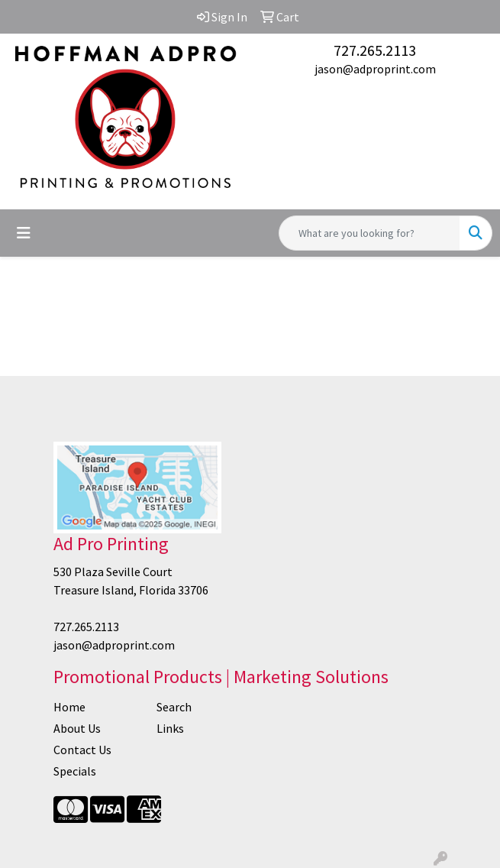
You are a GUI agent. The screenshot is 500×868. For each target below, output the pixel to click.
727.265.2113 (375, 50)
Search (174, 707)
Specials (75, 771)
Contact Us (82, 750)
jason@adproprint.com (375, 69)
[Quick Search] (369, 233)
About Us (77, 728)
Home (69, 707)
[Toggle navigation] (24, 233)
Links (170, 728)
